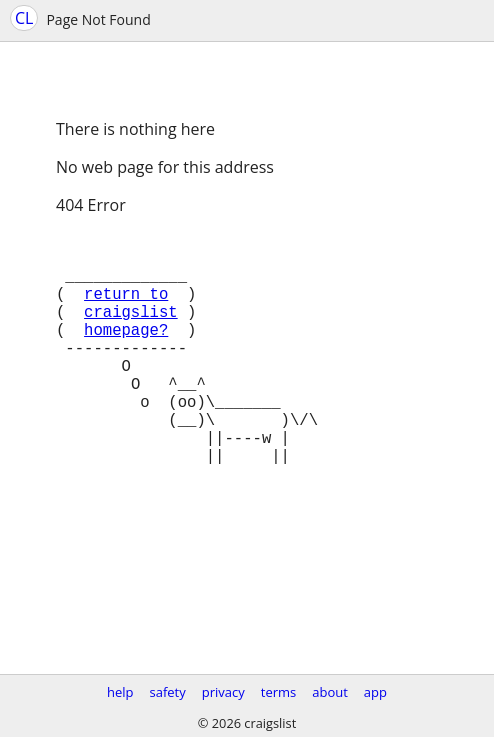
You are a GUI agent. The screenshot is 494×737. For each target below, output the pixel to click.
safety (168, 692)
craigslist (131, 331)
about (330, 692)
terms (278, 692)
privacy (223, 692)
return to (126, 309)
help (120, 692)
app (375, 692)
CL (24, 18)
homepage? (126, 353)
